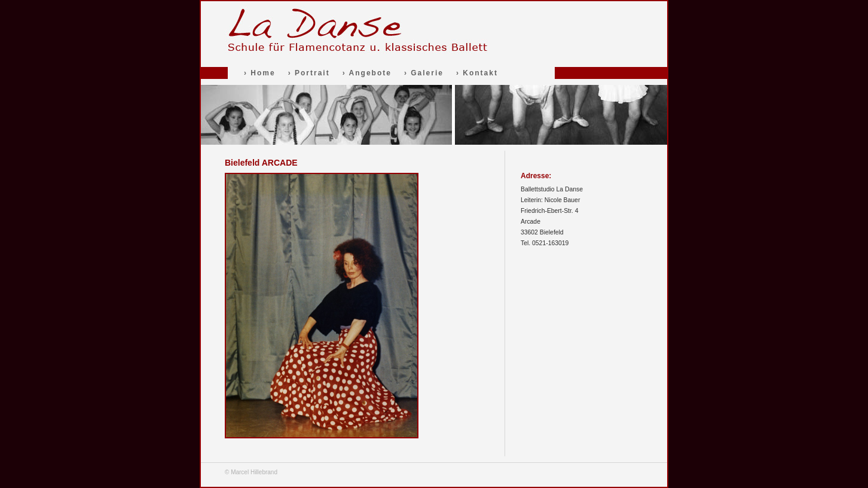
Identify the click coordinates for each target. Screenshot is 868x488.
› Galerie (424, 73)
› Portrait (309, 73)
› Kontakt (477, 73)
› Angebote (367, 73)
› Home (260, 73)
